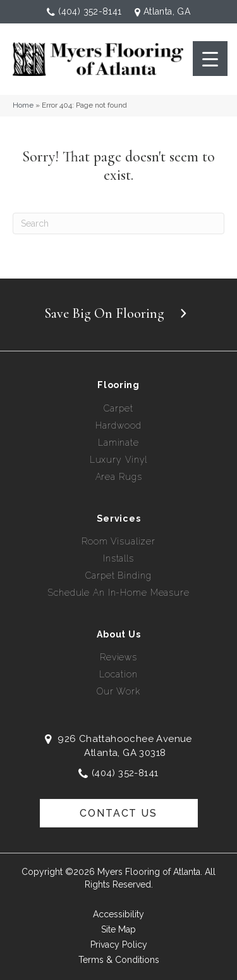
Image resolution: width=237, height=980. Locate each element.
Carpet (118, 408)
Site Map (118, 929)
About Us (119, 634)
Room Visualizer (118, 541)
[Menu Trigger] (210, 59)
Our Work (118, 691)
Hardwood (118, 425)
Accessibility (118, 914)
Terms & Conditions (119, 960)
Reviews (118, 657)
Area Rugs (119, 477)
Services (119, 518)
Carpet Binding (118, 575)
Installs (118, 558)
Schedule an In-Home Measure (118, 593)
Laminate (118, 443)
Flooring (118, 385)
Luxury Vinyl (119, 460)
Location (118, 674)
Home (23, 105)
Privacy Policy (119, 945)
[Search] (118, 223)
